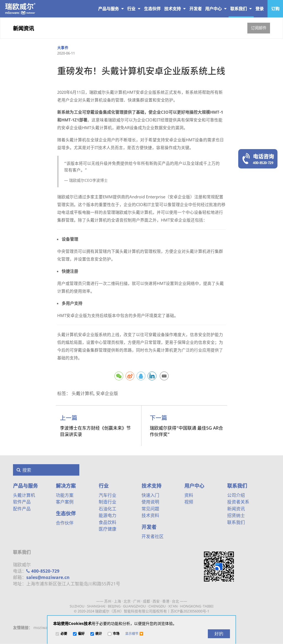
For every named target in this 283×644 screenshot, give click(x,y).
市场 (116, 634)
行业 (134, 9)
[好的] (219, 634)
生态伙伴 (66, 513)
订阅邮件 (259, 28)
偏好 (81, 634)
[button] (134, 634)
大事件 (63, 48)
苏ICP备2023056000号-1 (190, 611)
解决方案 (66, 486)
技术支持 (175, 9)
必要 (64, 634)
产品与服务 (111, 9)
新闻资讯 (23, 28)
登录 (260, 9)
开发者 (149, 527)
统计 (99, 634)
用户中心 (216, 9)
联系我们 (241, 9)
